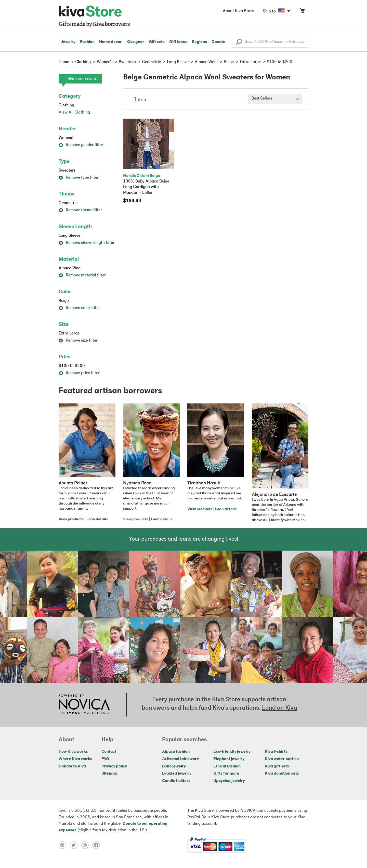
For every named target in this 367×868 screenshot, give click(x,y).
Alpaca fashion (176, 752)
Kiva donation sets (282, 774)
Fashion (87, 42)
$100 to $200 (72, 366)
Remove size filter (78, 341)
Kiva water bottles (282, 759)
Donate (218, 42)
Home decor (110, 42)
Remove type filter (79, 178)
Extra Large (69, 333)
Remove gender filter (81, 145)
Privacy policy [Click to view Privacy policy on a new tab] (114, 766)
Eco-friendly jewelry (232, 752)
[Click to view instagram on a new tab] (87, 845)
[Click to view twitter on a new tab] (75, 845)
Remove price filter (79, 373)
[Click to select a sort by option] (275, 99)
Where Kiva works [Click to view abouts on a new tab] (75, 759)
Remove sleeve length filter (87, 243)
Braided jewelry (177, 774)
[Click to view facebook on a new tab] (97, 845)
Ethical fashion (227, 766)
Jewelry (68, 42)
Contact (109, 752)
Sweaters (67, 171)
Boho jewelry (174, 766)
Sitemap (109, 774)
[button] (239, 43)
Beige (64, 301)
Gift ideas (178, 42)
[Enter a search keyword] (270, 42)
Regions (199, 42)
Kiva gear (135, 42)
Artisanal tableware (181, 759)
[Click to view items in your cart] (302, 12)
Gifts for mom (226, 774)
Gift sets (157, 42)
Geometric (68, 203)
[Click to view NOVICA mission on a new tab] (84, 705)
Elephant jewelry (229, 759)
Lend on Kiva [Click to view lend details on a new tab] (280, 708)
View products (71, 519)
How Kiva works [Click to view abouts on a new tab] (73, 752)
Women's (67, 138)
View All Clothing (74, 113)
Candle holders (176, 781)
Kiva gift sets (277, 766)
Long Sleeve (69, 236)
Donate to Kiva (72, 766)
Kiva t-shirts (276, 752)
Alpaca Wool (70, 268)
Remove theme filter (80, 210)
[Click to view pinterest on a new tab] (64, 845)
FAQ (105, 759)
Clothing (66, 105)
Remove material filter (82, 275)
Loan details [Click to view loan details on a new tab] (97, 519)
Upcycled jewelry (229, 781)
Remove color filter (79, 308)
